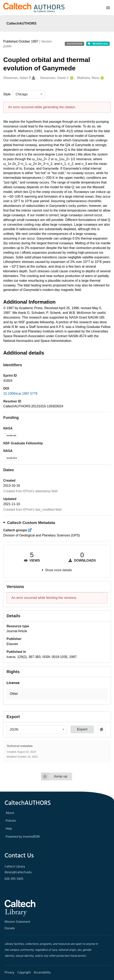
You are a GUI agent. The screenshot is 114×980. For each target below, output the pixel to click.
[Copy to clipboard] (101, 729)
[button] (57, 694)
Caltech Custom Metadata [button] (29, 523)
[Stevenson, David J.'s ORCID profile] (71, 78)
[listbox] (29, 94)
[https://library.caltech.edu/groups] (31, 530)
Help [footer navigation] (9, 829)
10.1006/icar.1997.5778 (20, 394)
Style (7, 94)
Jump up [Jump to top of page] (54, 776)
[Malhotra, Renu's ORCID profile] (102, 78)
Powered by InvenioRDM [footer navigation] (23, 837)
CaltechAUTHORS (22, 23)
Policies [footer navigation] (11, 821)
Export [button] (82, 729)
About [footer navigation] (10, 813)
